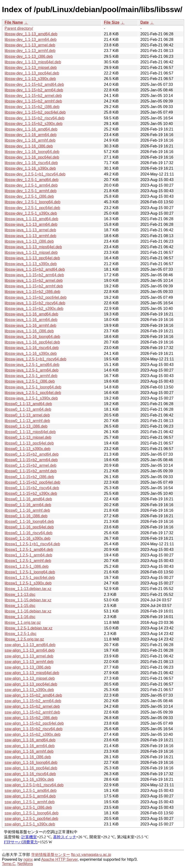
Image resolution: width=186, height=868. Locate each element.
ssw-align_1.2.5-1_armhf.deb (30, 802)
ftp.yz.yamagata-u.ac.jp (91, 855)
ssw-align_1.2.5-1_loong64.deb (31, 813)
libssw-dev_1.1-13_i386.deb (29, 56)
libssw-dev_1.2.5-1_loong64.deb (32, 202)
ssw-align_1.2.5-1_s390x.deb (30, 824)
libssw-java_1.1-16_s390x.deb (31, 354)
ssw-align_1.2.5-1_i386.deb (28, 807)
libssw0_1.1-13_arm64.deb (28, 409)
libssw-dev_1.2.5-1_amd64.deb (31, 180)
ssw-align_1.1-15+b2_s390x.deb (33, 734)
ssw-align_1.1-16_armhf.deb (29, 751)
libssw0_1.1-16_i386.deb (26, 516)
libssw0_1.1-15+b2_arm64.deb (31, 460)
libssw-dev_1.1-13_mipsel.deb (31, 68)
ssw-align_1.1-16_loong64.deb (31, 762)
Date (144, 22)
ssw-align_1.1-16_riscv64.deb (30, 774)
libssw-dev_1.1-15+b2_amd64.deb (34, 84)
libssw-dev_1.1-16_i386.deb (29, 146)
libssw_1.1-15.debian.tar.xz (28, 600)
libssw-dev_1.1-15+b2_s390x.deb (34, 124)
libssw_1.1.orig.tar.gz (23, 623)
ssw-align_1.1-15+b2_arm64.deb (33, 701)
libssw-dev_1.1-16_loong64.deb (32, 152)
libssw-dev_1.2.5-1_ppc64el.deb (32, 208)
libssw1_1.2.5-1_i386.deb (27, 566)
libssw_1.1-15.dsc (20, 606)
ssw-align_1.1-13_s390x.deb (29, 690)
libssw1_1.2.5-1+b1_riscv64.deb (32, 544)
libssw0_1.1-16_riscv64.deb (28, 533)
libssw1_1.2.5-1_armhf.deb (28, 561)
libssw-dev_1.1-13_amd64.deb (31, 34)
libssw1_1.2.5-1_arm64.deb (28, 555)
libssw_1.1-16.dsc (20, 617)
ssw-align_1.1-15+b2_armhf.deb (32, 712)
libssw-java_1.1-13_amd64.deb (31, 219)
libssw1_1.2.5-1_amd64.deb (29, 550)
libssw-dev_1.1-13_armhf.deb (30, 51)
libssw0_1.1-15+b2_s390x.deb (31, 493)
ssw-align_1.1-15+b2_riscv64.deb (34, 729)
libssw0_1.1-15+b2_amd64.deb (32, 454)
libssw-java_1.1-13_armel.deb (30, 230)
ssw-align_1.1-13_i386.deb (28, 667)
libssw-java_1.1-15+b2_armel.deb (34, 281)
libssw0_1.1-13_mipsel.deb (28, 437)
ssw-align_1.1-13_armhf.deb (29, 662)
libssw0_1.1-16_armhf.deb (27, 510)
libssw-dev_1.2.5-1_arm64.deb (31, 185)
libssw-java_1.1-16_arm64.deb (31, 320)
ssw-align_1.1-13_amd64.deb (30, 645)
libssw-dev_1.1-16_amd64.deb (31, 129)
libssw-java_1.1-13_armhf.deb (30, 236)
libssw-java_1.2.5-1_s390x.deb (31, 398)
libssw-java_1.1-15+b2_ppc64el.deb (36, 297)
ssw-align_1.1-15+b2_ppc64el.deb (34, 723)
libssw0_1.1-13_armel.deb (27, 415)
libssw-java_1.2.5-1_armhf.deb (31, 376)
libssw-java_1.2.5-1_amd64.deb (32, 365)
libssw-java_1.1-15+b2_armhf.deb (34, 286)
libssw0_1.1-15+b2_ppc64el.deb (32, 482)
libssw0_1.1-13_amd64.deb (28, 404)
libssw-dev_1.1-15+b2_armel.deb (33, 96)
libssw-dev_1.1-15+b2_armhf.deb (33, 101)
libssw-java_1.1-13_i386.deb (29, 241)
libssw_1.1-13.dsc (20, 594)
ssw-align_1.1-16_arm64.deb (30, 746)
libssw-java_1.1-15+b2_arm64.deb (34, 275)
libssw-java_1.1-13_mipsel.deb (31, 252)
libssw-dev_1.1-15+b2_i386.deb (32, 107)
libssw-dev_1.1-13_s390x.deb (30, 79)
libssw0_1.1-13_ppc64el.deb (29, 443)
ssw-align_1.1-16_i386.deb (28, 757)
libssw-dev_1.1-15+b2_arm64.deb (34, 90)
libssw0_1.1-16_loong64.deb (29, 522)
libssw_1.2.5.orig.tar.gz (24, 639)
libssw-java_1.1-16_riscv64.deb (32, 348)
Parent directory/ (19, 28)
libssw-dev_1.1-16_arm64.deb (31, 135)
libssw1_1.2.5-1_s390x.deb (28, 583)
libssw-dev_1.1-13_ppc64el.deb (32, 73)
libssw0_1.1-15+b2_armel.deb (31, 465)
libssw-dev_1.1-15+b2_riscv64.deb (35, 118)
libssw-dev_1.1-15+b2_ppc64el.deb (35, 112)
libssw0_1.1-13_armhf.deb (27, 421)
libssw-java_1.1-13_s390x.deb (31, 264)
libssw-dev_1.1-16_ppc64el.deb (32, 157)
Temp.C (9, 864)
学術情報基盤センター (51, 855)
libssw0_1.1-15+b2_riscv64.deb (32, 488)
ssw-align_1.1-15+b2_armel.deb (32, 706)
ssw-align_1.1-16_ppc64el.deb (31, 768)
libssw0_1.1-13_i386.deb (26, 426)
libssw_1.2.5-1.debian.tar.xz (28, 628)
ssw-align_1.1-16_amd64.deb (30, 740)
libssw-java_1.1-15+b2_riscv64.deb (35, 303)
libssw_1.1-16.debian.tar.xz (28, 611)
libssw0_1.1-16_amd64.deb (28, 499)
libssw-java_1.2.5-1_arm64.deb (31, 370)
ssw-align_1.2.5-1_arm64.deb (30, 796)
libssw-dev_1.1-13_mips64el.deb (33, 62)
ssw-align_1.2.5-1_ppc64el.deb (31, 819)
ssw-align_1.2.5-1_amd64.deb (31, 791)
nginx (28, 859)
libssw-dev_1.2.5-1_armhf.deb (31, 191)
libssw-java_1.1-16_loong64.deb (32, 337)
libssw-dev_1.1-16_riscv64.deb (31, 163)
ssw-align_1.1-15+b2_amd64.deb (33, 695)
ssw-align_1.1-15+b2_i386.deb (31, 718)
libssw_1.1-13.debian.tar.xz (28, 589)
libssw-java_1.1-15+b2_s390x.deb (34, 309)
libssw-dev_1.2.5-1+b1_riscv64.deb (35, 174)
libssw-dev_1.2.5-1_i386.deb (29, 196)
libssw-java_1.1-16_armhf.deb (30, 325)
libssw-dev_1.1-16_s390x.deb (30, 168)
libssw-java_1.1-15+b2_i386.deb (32, 292)
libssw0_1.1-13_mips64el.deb (30, 432)
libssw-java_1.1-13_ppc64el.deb (32, 258)
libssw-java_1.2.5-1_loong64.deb (33, 387)
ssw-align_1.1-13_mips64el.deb (32, 673)
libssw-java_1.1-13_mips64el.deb (33, 247)
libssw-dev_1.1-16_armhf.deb (30, 140)
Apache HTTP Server (59, 859)
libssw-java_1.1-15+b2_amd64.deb (35, 269)
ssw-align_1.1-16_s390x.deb (29, 779)
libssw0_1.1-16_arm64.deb (28, 505)
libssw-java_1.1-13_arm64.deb (31, 224)
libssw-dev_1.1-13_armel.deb (30, 45)
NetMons (25, 864)
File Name (14, 22)
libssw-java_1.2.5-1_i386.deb (30, 381)
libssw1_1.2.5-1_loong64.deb (30, 572)
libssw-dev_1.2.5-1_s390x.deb (31, 213)
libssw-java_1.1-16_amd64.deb (31, 314)
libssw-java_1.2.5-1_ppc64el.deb (33, 393)
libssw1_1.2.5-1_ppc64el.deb (30, 578)
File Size (112, 22)
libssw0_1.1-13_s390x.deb (27, 449)
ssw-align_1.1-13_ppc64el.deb (31, 684)
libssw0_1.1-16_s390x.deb (27, 538)
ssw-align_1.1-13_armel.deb (29, 656)
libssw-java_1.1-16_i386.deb (29, 331)
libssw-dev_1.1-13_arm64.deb (31, 40)
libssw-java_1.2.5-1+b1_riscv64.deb (35, 359)
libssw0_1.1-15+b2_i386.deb (29, 477)
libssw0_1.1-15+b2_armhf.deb (31, 471)
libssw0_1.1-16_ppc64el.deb (29, 527)
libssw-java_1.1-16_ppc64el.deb (32, 342)
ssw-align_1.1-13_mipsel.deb (30, 678)
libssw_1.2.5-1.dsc (21, 634)
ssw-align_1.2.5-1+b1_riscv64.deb (34, 785)
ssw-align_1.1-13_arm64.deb (30, 650)
